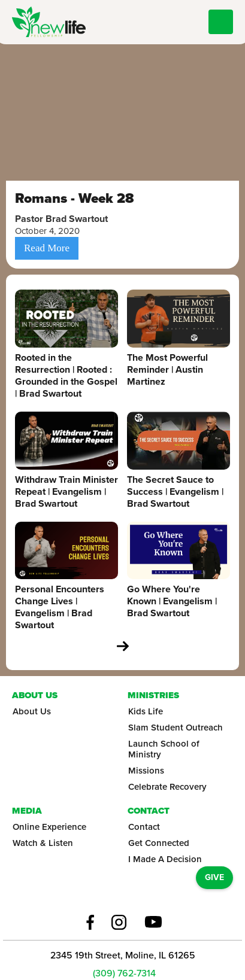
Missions (146, 771)
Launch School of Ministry (164, 749)
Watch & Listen (43, 843)
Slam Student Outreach (176, 728)
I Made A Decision (165, 859)
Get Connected (159, 843)
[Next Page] (123, 646)
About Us (32, 711)
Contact (144, 827)
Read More (47, 248)
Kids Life (146, 711)
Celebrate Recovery (167, 787)
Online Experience (49, 827)
